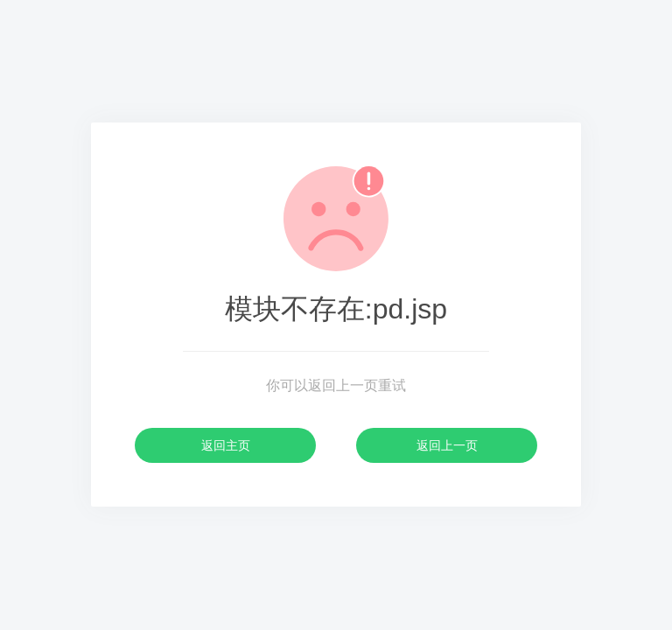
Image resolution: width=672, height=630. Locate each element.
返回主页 (226, 445)
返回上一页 (447, 445)
